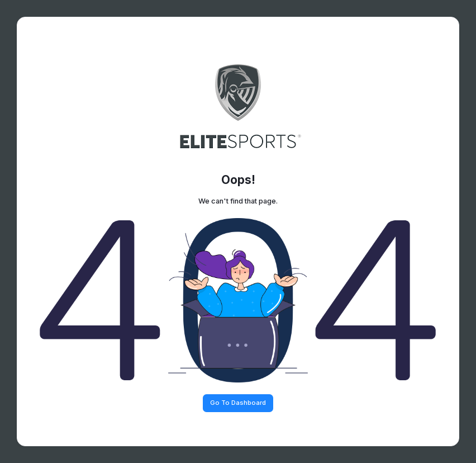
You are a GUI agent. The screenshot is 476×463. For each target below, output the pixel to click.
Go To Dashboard (238, 403)
